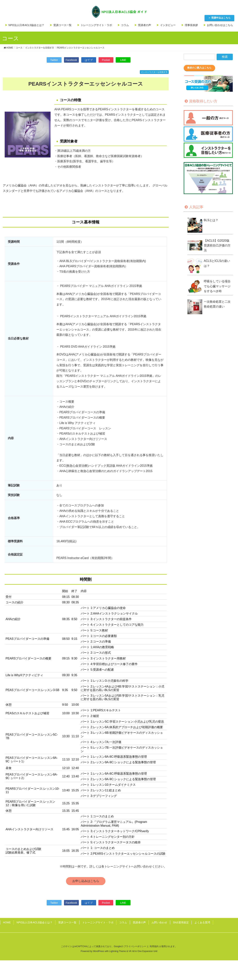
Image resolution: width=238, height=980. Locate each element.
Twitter (54, 60)
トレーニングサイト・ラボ (98, 922)
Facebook (71, 60)
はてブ (89, 60)
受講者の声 (139, 922)
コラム (123, 922)
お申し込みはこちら (86, 881)
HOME (7, 922)
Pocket (106, 60)
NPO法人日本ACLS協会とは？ (34, 922)
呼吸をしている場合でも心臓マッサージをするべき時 (217, 286)
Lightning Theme (118, 951)
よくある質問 (202, 922)
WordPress (98, 951)
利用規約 (154, 946)
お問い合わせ (159, 922)
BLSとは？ (211, 220)
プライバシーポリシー (135, 946)
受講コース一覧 (67, 922)
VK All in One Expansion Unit (143, 951)
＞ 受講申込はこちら (219, 18)
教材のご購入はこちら (199, 68)
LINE (123, 60)
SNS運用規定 (181, 922)
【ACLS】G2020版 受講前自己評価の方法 (218, 246)
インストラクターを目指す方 (154, 72)
